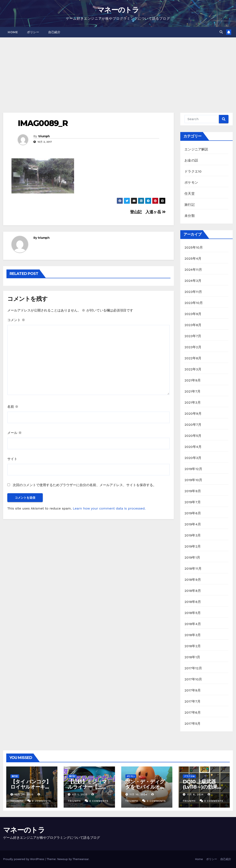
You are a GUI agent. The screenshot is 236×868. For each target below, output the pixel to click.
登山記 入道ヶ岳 (148, 212)
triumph (44, 136)
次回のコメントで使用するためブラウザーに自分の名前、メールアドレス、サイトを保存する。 (85, 485)
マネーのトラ (118, 10)
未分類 (190, 216)
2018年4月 (193, 624)
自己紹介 (54, 32)
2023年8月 (193, 325)
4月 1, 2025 (80, 794)
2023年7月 (193, 336)
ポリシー (33, 32)
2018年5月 (193, 613)
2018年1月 (192, 657)
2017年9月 (193, 690)
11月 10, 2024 (138, 794)
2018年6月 (193, 602)
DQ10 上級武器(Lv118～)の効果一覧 (203, 787)
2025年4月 (193, 259)
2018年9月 (193, 580)
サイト (12, 459)
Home (13, 32)
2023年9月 (193, 314)
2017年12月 (193, 668)
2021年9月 (193, 380)
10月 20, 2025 (24, 794)
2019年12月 (193, 469)
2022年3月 (193, 369)
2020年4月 (193, 447)
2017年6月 (193, 712)
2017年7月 (192, 701)
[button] (221, 32)
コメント (16, 320)
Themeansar (81, 859)
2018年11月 (193, 569)
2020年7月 (193, 425)
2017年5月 (192, 724)
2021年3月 (193, 402)
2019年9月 (193, 491)
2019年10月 (193, 480)
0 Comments (41, 801)
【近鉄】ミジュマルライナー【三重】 (87, 787)
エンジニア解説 (196, 149)
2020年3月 (193, 458)
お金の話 (191, 160)
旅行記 (190, 205)
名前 (13, 407)
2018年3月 (193, 635)
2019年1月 (192, 557)
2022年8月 (193, 358)
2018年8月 (193, 591)
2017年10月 (193, 679)
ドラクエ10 (193, 171)
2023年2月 (193, 347)
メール (15, 433)
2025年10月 (194, 247)
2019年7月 (193, 502)
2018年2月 (193, 646)
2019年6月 (193, 513)
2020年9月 (193, 414)
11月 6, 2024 (195, 794)
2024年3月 (193, 281)
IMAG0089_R (43, 123)
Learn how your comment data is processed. (109, 508)
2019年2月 (193, 546)
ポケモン (191, 182)
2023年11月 (193, 292)
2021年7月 (192, 391)
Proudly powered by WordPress (24, 859)
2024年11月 (193, 270)
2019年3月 (193, 535)
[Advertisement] (118, 69)
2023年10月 (194, 303)
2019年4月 (193, 524)
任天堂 (190, 194)
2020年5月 (193, 436)
